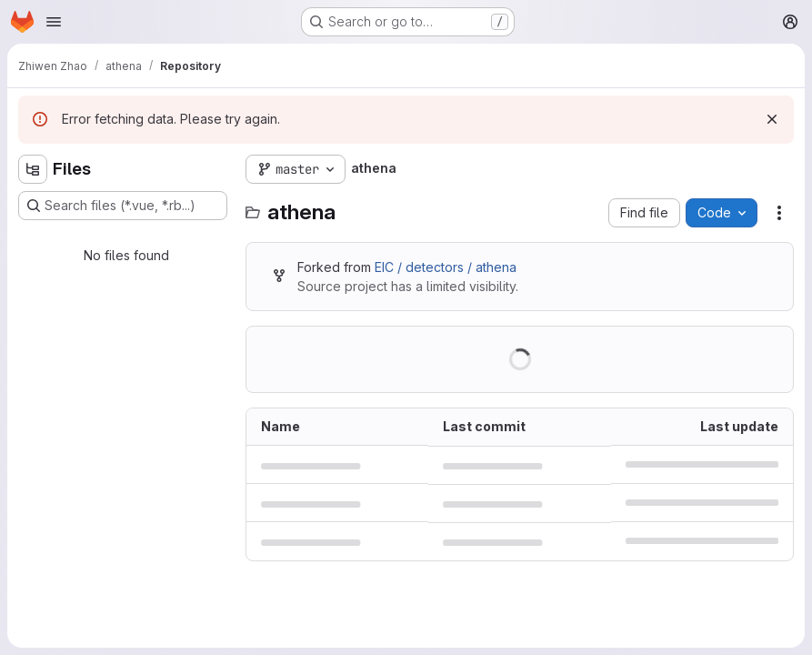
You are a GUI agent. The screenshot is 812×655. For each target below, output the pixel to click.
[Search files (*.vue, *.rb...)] (123, 206)
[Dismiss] (772, 119)
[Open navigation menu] (54, 22)
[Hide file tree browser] (33, 169)
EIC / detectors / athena (446, 267)
